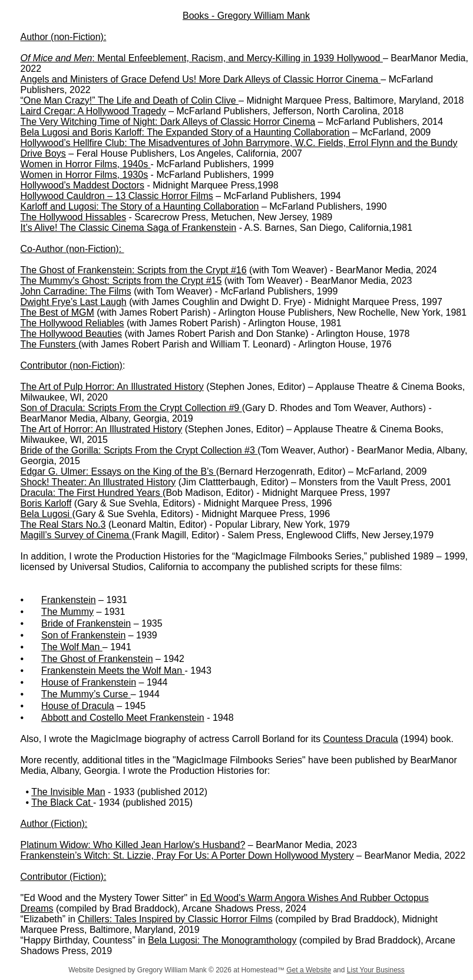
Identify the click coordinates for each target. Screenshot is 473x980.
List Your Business (376, 970)
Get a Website (309, 970)
